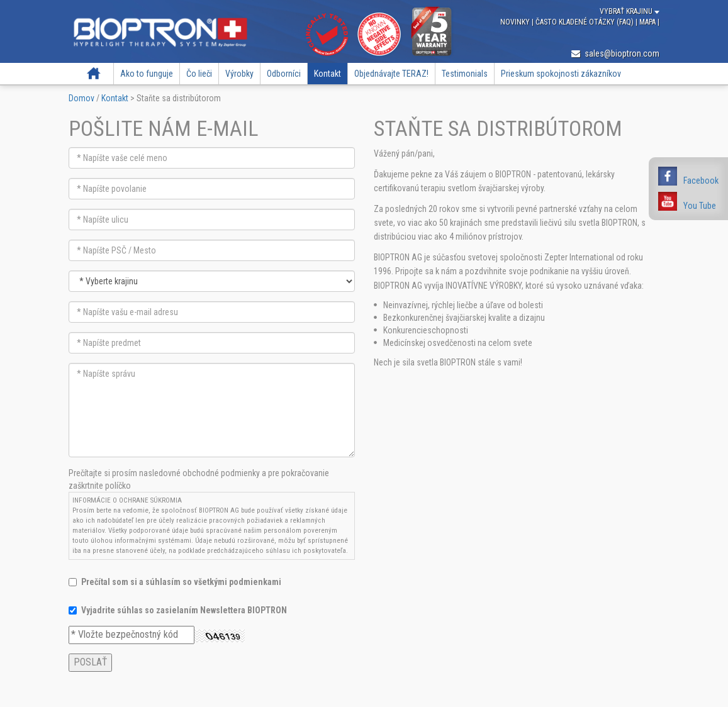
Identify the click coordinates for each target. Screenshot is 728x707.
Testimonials (465, 74)
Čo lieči (199, 74)
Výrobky (239, 74)
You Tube (700, 206)
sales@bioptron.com (615, 53)
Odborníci (284, 74)
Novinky (516, 22)
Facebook (701, 181)
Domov (94, 74)
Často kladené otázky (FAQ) (585, 22)
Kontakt (328, 74)
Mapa (648, 22)
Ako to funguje (147, 74)
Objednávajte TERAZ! (391, 74)
